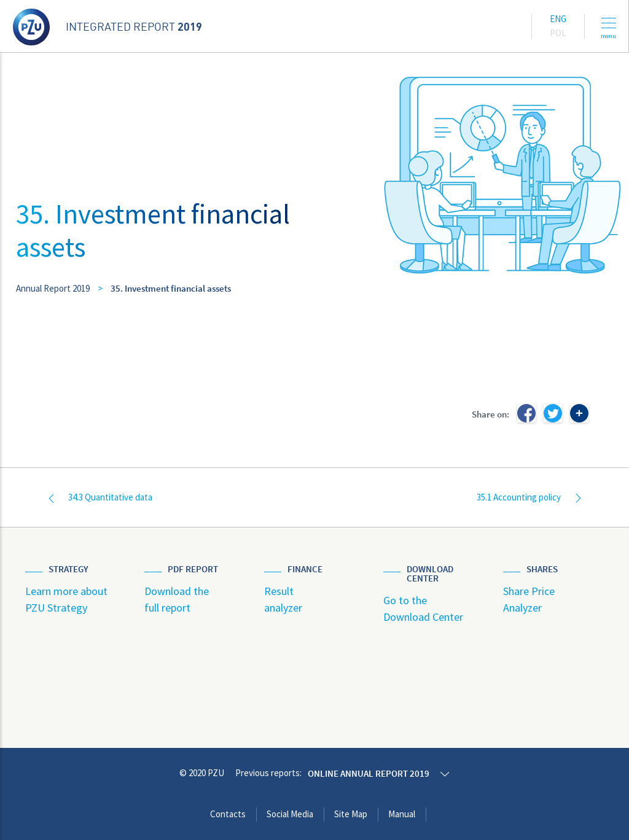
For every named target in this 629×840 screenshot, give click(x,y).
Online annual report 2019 (369, 773)
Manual (402, 814)
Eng (558, 19)
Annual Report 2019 (53, 288)
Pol (558, 33)
